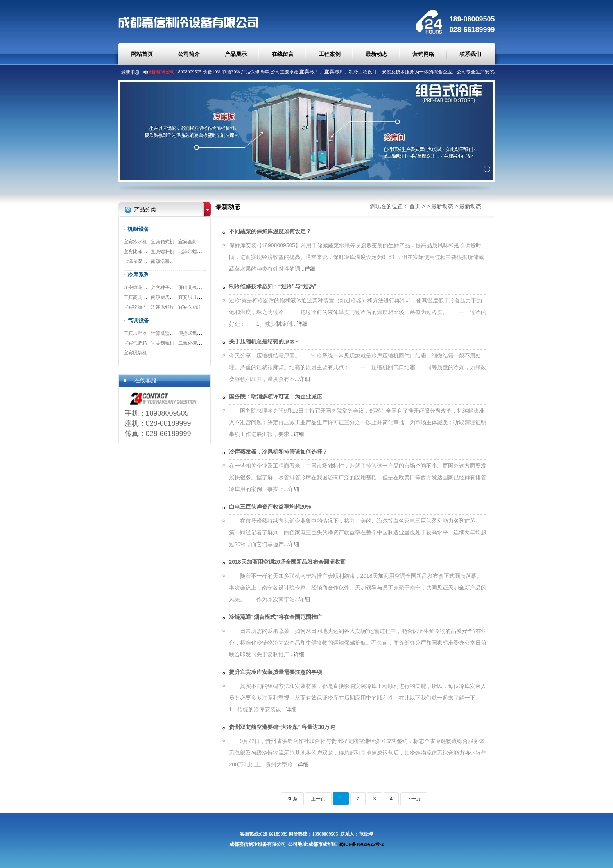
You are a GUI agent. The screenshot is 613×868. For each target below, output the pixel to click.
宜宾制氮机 (163, 343)
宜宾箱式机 (163, 242)
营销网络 (423, 54)
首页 (415, 206)
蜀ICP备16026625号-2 (361, 844)
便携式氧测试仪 (195, 333)
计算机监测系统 (167, 333)
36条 (292, 799)
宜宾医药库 (190, 307)
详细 (310, 269)
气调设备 (138, 320)
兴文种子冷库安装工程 (174, 288)
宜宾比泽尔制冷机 (142, 252)
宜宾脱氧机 (135, 353)
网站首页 (142, 54)
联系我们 (470, 54)
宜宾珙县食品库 (195, 297)
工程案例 (330, 54)
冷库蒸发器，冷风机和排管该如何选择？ (278, 452)
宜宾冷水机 (135, 242)
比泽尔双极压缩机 (142, 261)
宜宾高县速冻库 (140, 297)
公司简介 (189, 54)
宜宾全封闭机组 (195, 242)
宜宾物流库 (135, 307)
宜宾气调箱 (135, 343)
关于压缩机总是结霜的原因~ (263, 341)
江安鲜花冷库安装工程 (147, 288)
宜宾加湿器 (135, 333)
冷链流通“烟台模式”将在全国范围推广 (276, 617)
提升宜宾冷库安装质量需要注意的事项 (276, 672)
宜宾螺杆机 (163, 252)
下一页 (414, 799)
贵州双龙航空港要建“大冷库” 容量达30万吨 (282, 727)
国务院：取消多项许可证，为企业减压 (276, 396)
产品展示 (236, 54)
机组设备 (138, 229)
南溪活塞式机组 (167, 261)
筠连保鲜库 (163, 307)
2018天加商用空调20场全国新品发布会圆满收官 (288, 562)
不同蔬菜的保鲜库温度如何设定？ (270, 231)
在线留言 (283, 54)
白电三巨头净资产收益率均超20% (270, 507)
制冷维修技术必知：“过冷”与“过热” (273, 286)
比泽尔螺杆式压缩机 (199, 252)
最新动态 (376, 54)
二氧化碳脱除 (192, 343)
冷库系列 (138, 275)
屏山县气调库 (192, 288)
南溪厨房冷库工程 (170, 297)
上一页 (318, 799)
